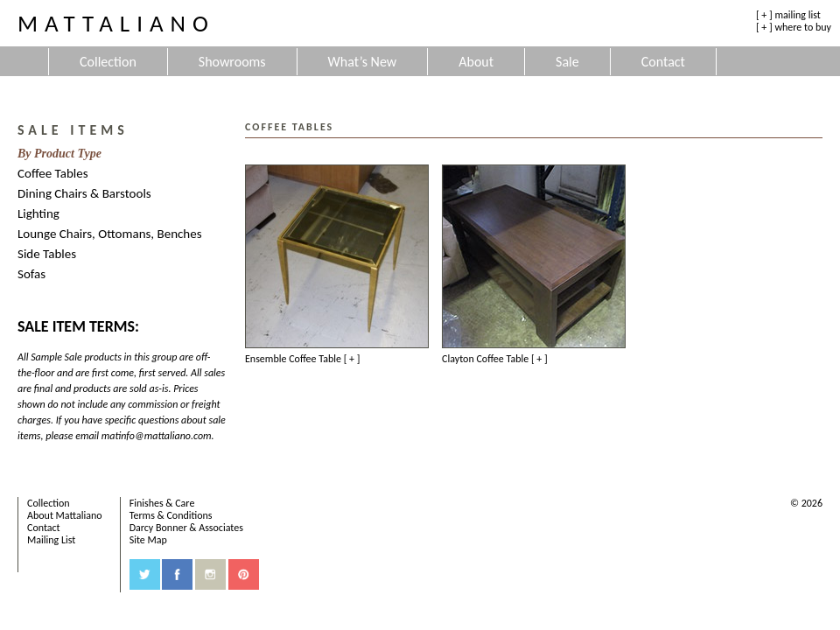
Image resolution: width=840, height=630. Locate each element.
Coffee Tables (53, 173)
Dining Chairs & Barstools (84, 193)
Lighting (38, 213)
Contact (663, 62)
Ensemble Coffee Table (302, 359)
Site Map (148, 540)
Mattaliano (116, 23)
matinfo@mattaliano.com (157, 436)
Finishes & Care (162, 503)
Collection (108, 62)
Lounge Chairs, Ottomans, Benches (110, 234)
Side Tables (47, 254)
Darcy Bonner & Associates (186, 528)
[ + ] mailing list (788, 15)
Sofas (31, 274)
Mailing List (51, 540)
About (476, 62)
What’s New (363, 62)
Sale (567, 62)
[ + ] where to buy (794, 27)
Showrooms (232, 62)
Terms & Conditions (171, 515)
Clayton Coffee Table (495, 359)
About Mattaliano (65, 515)
